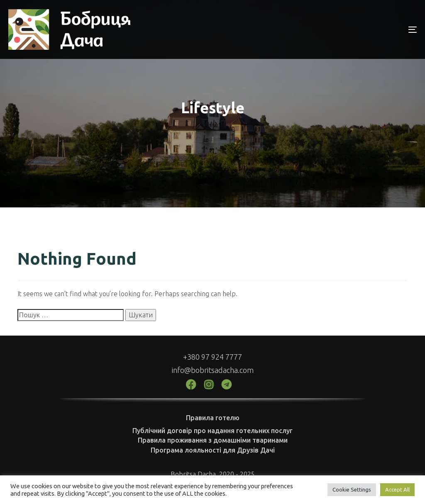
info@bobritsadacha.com (213, 370)
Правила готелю (213, 418)
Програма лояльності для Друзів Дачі (213, 450)
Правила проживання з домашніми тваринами (213, 440)
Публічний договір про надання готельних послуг (212, 431)
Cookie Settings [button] (352, 489)
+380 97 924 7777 (212, 357)
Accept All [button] (397, 489)
